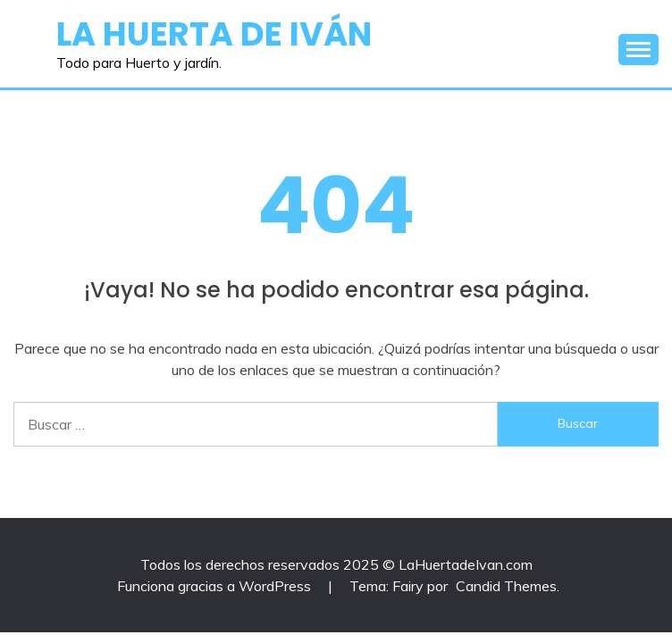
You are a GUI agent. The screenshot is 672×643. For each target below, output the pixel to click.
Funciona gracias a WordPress (216, 586)
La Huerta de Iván (214, 34)
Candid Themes (506, 586)
